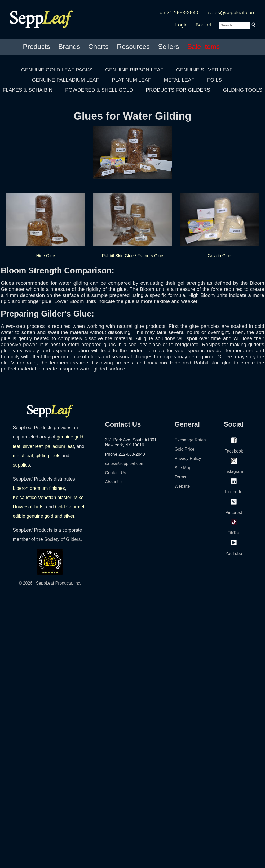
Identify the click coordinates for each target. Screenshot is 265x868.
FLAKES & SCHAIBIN (28, 90)
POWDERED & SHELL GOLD (99, 90)
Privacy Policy (188, 458)
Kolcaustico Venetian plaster (42, 498)
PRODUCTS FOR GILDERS (178, 90)
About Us (114, 482)
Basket (203, 25)
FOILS (215, 80)
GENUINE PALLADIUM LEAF (65, 80)
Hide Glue (46, 225)
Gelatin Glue (219, 225)
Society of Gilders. (63, 539)
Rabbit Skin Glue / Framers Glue (132, 225)
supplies (21, 465)
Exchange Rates (190, 440)
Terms (180, 477)
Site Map (183, 468)
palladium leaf (60, 446)
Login (181, 25)
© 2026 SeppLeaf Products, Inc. (50, 583)
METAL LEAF (179, 80)
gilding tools (48, 456)
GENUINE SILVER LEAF (204, 70)
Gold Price (185, 449)
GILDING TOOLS (243, 90)
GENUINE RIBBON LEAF (134, 70)
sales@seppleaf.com (232, 13)
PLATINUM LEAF (132, 80)
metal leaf (23, 456)
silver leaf (33, 446)
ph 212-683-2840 (179, 13)
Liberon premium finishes (39, 488)
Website (182, 486)
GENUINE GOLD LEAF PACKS (57, 70)
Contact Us (115, 473)
